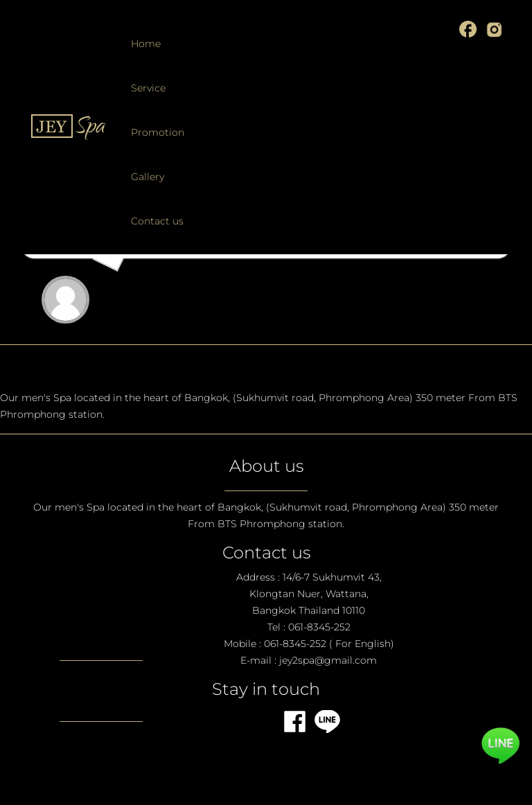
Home (146, 44)
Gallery (148, 177)
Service (148, 88)
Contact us (157, 221)
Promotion (158, 132)
